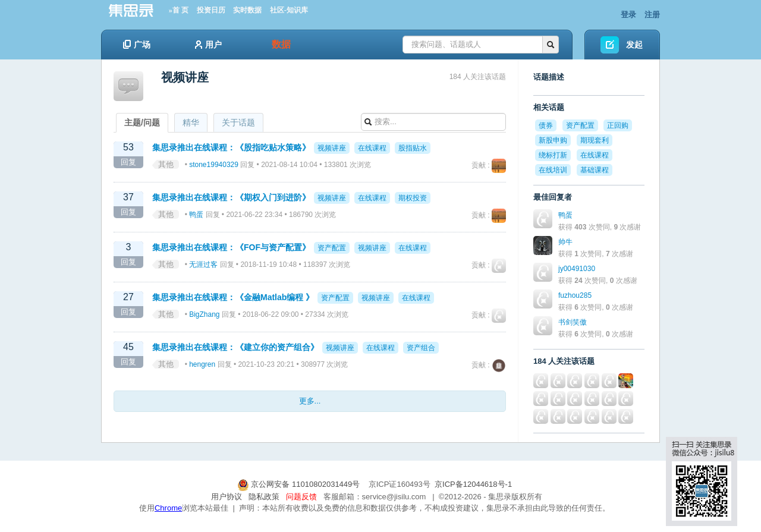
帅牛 (565, 242)
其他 (166, 164)
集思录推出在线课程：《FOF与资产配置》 (231, 247)
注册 (652, 15)
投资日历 (211, 10)
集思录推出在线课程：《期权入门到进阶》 (231, 197)
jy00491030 (577, 269)
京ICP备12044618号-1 (473, 484)
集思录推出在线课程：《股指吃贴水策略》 (231, 147)
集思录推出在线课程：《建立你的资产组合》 (235, 347)
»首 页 (179, 10)
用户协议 (227, 497)
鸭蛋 (196, 215)
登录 (628, 15)
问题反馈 (301, 497)
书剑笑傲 (573, 322)
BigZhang (204, 314)
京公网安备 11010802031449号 (300, 484)
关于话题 (238, 122)
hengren (202, 364)
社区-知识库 (289, 10)
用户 (208, 45)
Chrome (168, 508)
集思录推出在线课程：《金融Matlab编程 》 (233, 297)
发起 (634, 45)
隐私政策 (264, 497)
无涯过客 (203, 265)
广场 (137, 45)
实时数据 (247, 10)
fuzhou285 (575, 295)
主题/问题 (142, 122)
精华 (191, 122)
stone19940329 (214, 165)
